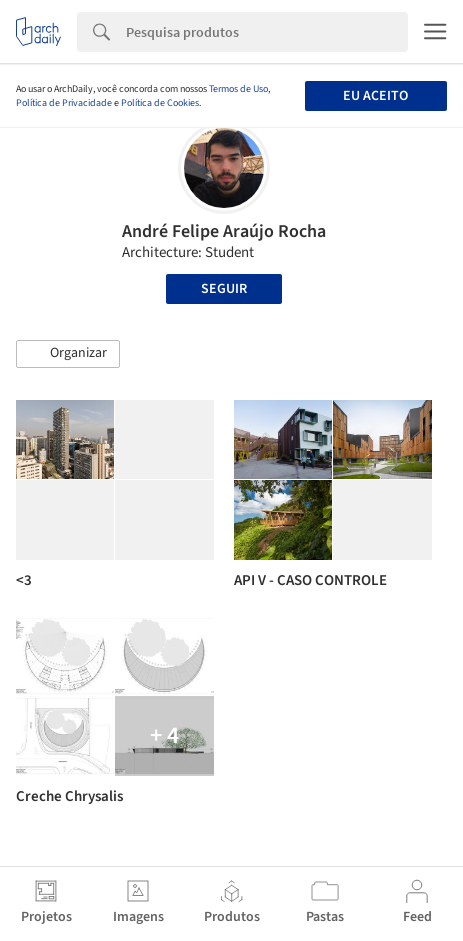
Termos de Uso (238, 89)
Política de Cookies (160, 103)
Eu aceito (375, 96)
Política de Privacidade (64, 103)
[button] (68, 354)
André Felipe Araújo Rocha (224, 231)
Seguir (224, 289)
